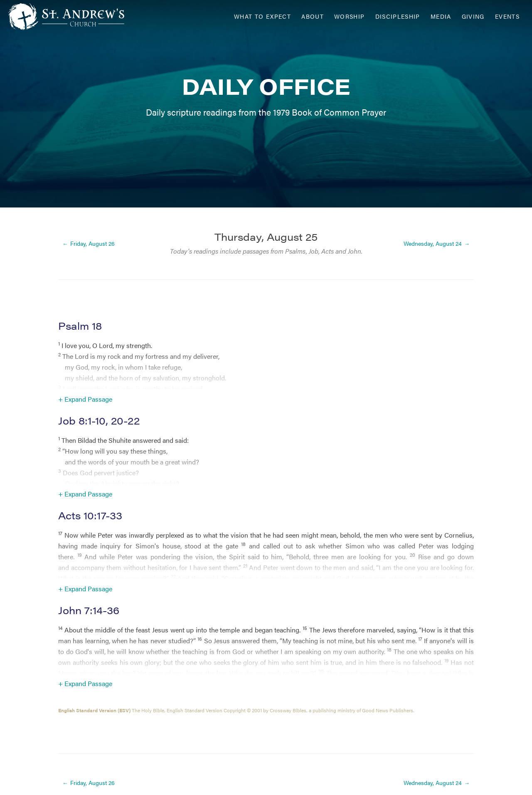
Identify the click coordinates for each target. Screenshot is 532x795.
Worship (350, 16)
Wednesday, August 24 (433, 244)
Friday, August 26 (92, 244)
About (313, 16)
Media (441, 16)
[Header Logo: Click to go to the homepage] (75, 17)
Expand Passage (88, 399)
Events (507, 16)
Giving (473, 16)
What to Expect (262, 16)
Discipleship (398, 16)
